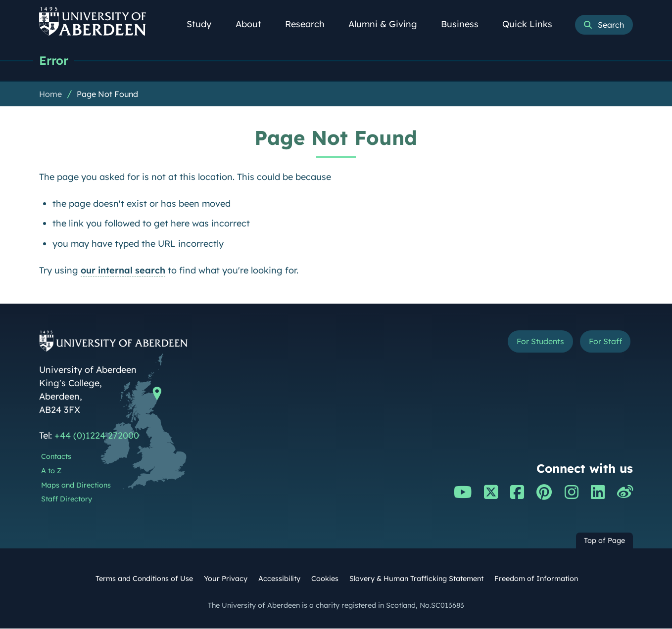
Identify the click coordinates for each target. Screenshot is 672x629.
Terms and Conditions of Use (144, 579)
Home (50, 94)
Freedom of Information (536, 579)
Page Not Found (107, 94)
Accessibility (279, 579)
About (254, 24)
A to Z (51, 471)
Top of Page (604, 541)
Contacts (56, 457)
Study (204, 24)
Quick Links (533, 24)
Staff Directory (67, 499)
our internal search (123, 271)
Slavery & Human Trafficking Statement (416, 579)
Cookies (325, 579)
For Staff (601, 343)
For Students (528, 343)
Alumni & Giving (388, 24)
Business (465, 24)
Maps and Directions (76, 486)
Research (310, 24)
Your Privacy (226, 579)
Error (55, 61)
